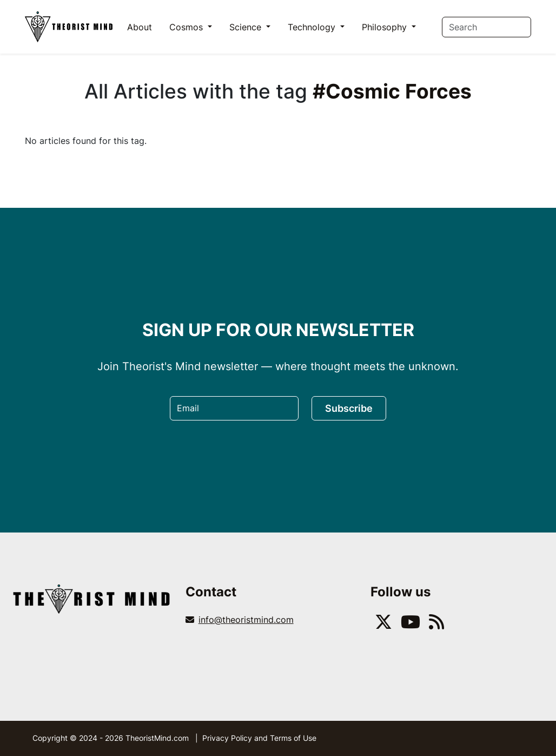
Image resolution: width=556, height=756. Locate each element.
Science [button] (247, 27)
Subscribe (349, 408)
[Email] (234, 408)
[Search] (486, 27)
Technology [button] (313, 27)
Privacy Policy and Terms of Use (259, 738)
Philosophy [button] (386, 27)
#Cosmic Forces (392, 91)
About (140, 27)
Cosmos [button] (187, 27)
